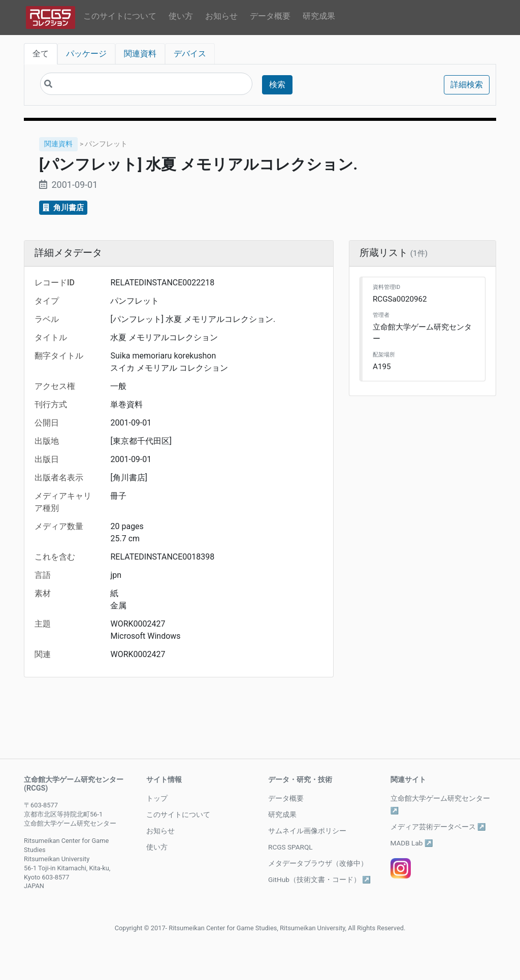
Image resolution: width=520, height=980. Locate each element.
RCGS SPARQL (290, 847)
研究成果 (319, 16)
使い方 (181, 16)
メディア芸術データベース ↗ (438, 827)
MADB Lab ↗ (412, 843)
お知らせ (221, 16)
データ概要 (270, 16)
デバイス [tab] (190, 54)
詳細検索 (467, 85)
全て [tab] (41, 54)
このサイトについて (120, 16)
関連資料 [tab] (140, 54)
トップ (157, 798)
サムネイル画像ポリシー (307, 831)
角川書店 (63, 208)
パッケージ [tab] (86, 54)
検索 (277, 85)
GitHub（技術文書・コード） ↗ (319, 879)
